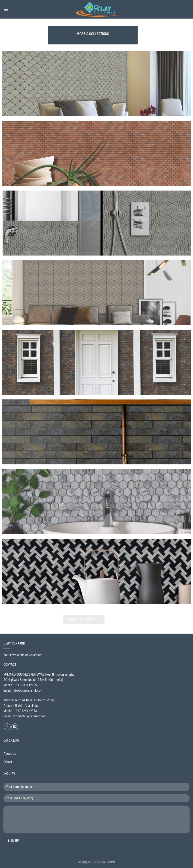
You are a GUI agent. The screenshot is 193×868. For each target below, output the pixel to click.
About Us (10, 754)
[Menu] (6, 9)
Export (8, 762)
